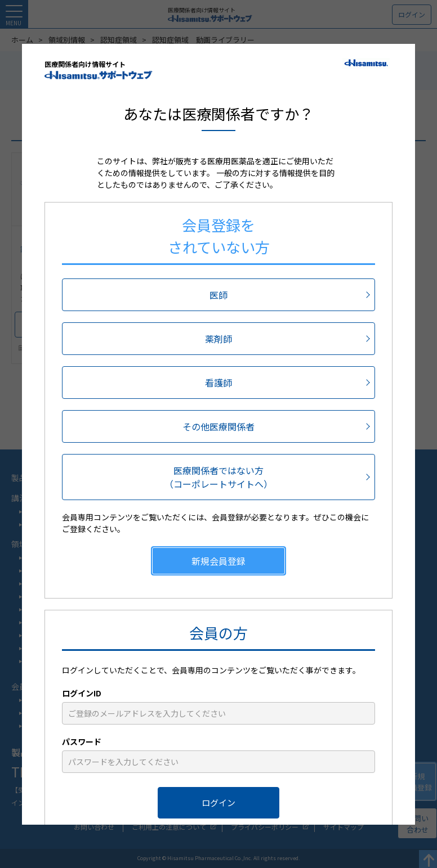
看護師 (218, 383)
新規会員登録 (218, 561)
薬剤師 (218, 339)
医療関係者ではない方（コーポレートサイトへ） (218, 477)
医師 (218, 295)
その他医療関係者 (218, 426)
